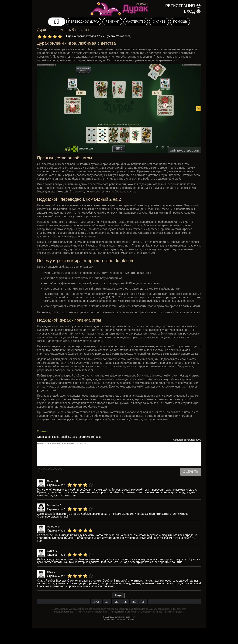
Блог (96, 602)
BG (134, 602)
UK (116, 602)
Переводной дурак (84, 22)
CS (143, 602)
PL (125, 602)
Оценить (191, 472)
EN (107, 602)
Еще (118, 595)
